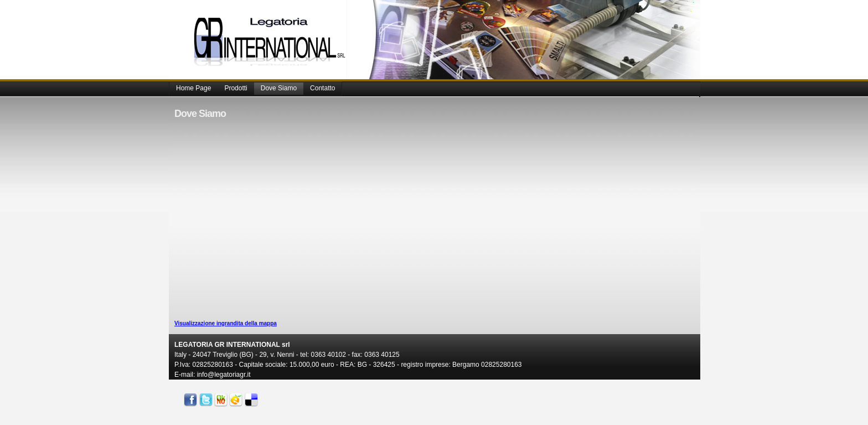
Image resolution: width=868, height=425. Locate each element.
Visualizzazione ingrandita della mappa (226, 323)
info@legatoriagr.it (224, 375)
